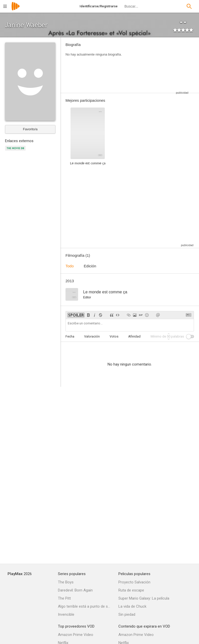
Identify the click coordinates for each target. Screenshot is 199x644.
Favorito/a (30, 129)
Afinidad (134, 336)
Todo (70, 266)
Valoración (92, 336)
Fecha (70, 336)
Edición (90, 266)
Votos (114, 336)
